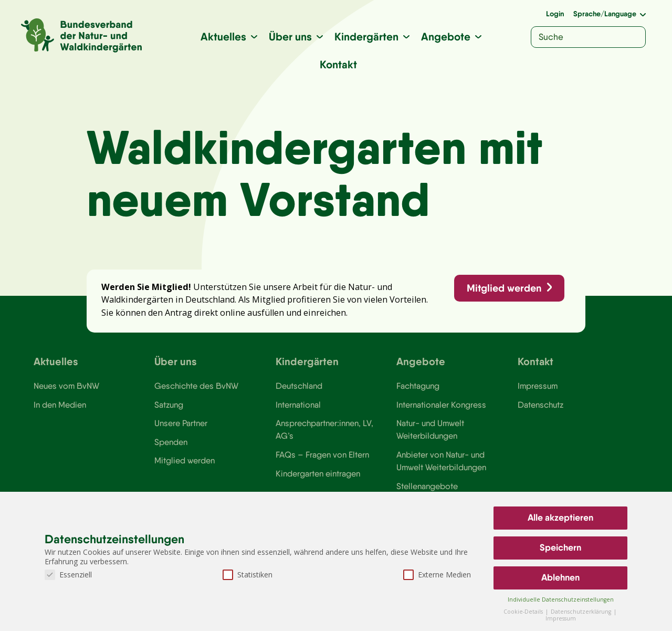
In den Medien (60, 405)
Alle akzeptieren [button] (560, 518)
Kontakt (338, 64)
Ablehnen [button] (560, 577)
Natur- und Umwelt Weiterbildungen (430, 429)
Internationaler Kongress (441, 405)
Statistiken (248, 575)
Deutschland (299, 386)
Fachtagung (418, 386)
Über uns (290, 37)
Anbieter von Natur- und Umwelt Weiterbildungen (441, 461)
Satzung (169, 405)
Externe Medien (437, 575)
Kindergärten (366, 37)
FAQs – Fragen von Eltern (322, 454)
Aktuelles (223, 37)
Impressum (538, 386)
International (298, 405)
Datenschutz (540, 405)
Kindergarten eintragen (318, 473)
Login (555, 14)
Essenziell (68, 575)
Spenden (171, 442)
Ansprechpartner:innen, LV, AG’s (324, 429)
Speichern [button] (560, 547)
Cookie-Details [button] (524, 612)
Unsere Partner (181, 423)
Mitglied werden (504, 288)
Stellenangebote (427, 486)
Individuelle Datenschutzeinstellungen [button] (561, 599)
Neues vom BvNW (66, 386)
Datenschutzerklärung (582, 612)
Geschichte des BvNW (196, 386)
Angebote (446, 37)
